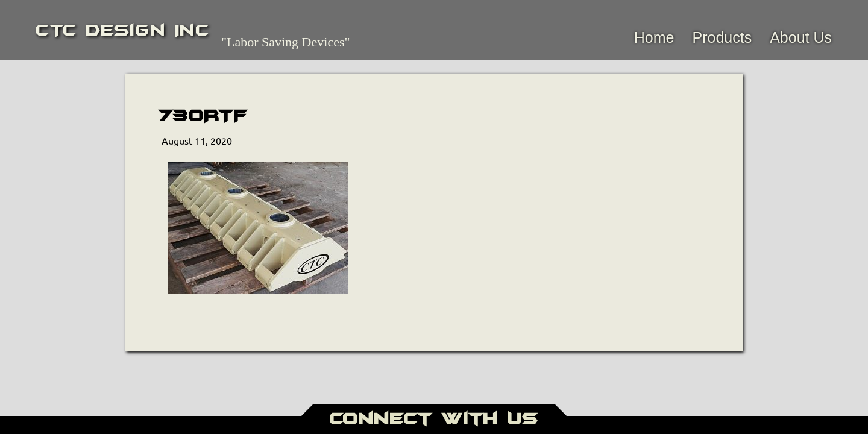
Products (722, 37)
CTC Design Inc (123, 30)
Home (654, 37)
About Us (801, 37)
